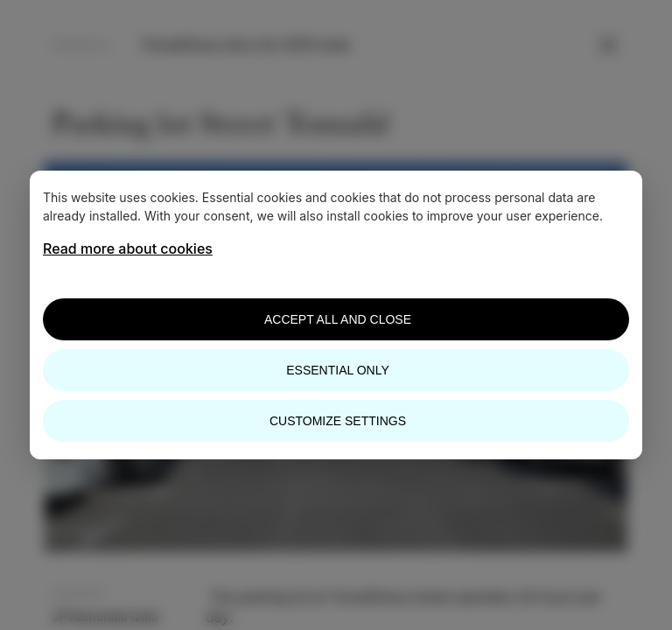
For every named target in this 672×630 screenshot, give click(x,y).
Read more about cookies (128, 248)
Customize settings (338, 421)
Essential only (337, 370)
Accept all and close (338, 319)
